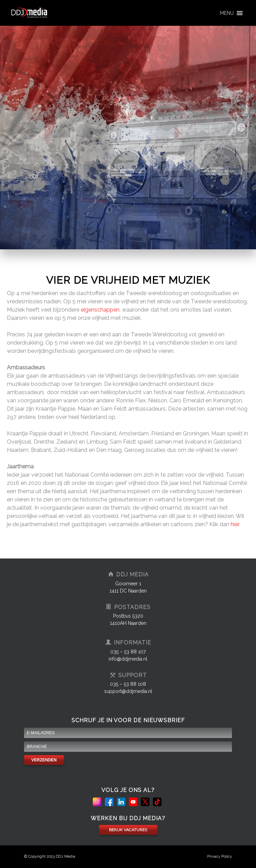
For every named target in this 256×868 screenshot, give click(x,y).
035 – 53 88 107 (128, 652)
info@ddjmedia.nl (128, 659)
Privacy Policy (220, 856)
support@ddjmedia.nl (128, 691)
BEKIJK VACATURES (128, 830)
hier (235, 524)
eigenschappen (100, 310)
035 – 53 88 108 (128, 684)
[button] (227, 13)
